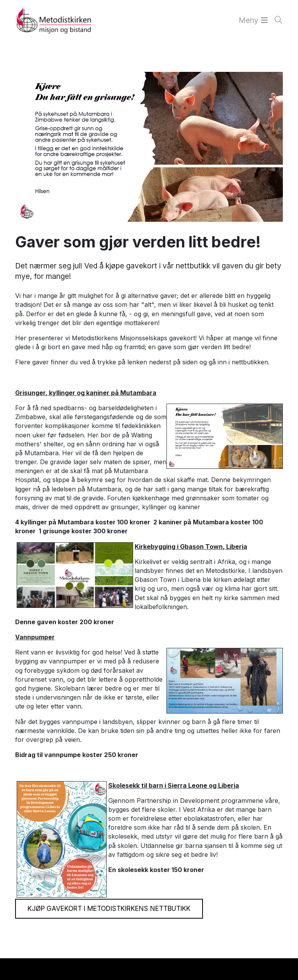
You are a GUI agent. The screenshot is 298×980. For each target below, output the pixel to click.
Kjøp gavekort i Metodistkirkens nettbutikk (109, 909)
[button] (12, 970)
